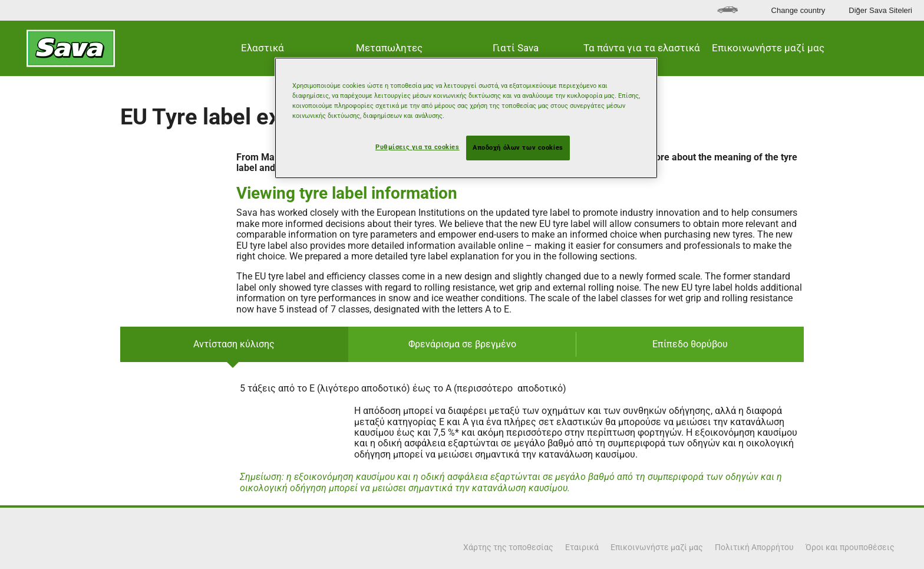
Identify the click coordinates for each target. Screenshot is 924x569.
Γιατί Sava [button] (516, 48)
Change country (798, 10)
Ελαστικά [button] (263, 48)
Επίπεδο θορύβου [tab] (690, 344)
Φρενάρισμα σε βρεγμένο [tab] (462, 344)
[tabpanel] (462, 438)
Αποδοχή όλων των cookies (518, 147)
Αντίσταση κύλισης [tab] (234, 344)
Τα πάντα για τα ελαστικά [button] (642, 48)
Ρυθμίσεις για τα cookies (418, 147)
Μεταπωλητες (389, 48)
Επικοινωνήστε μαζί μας (768, 48)
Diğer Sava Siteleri (880, 10)
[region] (466, 118)
